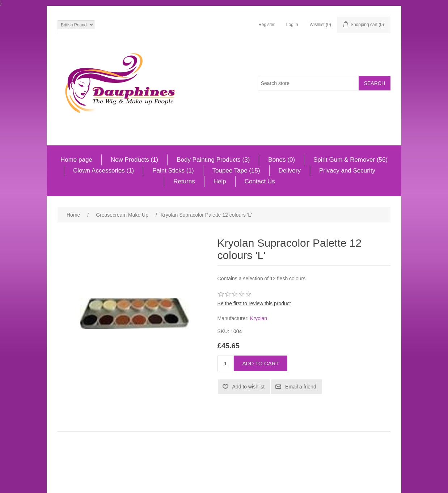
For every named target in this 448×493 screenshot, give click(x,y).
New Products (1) (134, 160)
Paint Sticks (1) (173, 171)
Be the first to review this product (254, 303)
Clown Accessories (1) (103, 171)
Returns (184, 181)
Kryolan (259, 318)
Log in (292, 25)
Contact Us (260, 181)
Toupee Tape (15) (236, 171)
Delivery (290, 171)
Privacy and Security (347, 171)
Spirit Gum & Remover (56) (350, 160)
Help (220, 181)
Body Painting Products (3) (213, 160)
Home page (76, 160)
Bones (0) (282, 160)
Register (267, 25)
